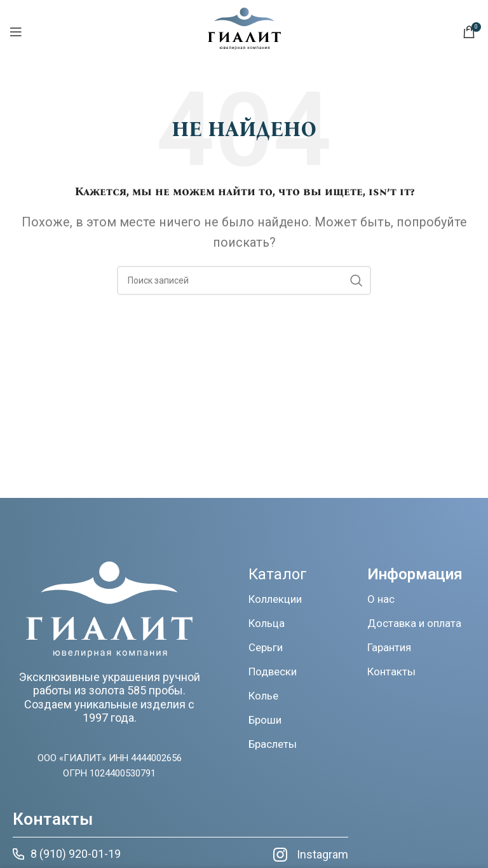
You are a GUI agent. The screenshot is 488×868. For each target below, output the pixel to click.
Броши (265, 720)
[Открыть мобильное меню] (16, 32)
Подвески (273, 672)
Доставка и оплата (414, 623)
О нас (381, 599)
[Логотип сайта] (244, 46)
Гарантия (389, 647)
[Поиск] (244, 280)
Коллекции (275, 599)
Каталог (278, 574)
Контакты (391, 672)
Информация (415, 574)
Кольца (267, 623)
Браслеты (273, 744)
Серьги (266, 647)
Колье (263, 696)
